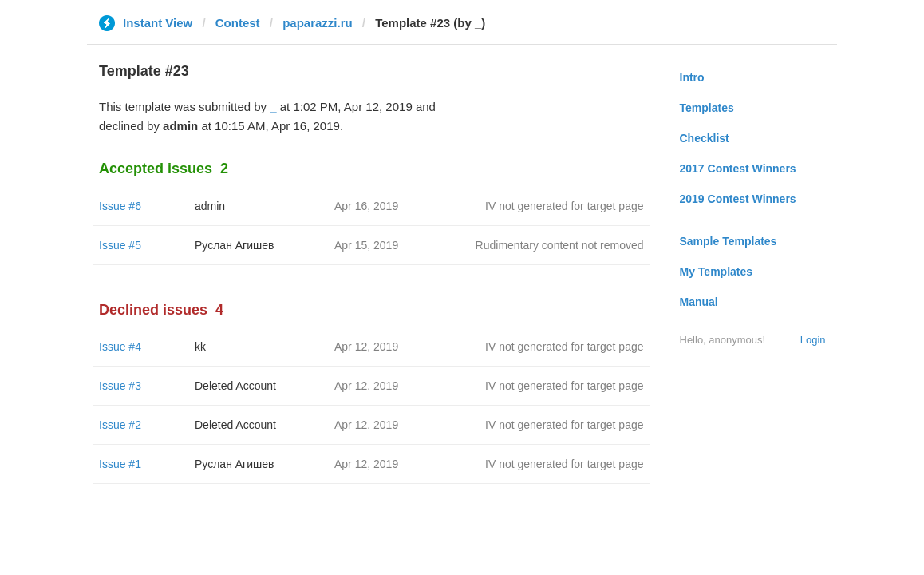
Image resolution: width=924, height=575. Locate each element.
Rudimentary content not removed (560, 245)
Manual (699, 302)
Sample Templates (729, 241)
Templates (707, 108)
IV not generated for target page (564, 206)
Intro (692, 77)
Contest (238, 23)
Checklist (705, 138)
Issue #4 (120, 347)
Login (813, 340)
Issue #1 (120, 464)
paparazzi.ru (318, 23)
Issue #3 (120, 386)
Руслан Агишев (234, 245)
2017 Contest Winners (738, 169)
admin (210, 206)
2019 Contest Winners (738, 199)
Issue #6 (120, 206)
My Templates (717, 272)
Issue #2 (120, 425)
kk (200, 347)
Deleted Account (235, 386)
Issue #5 (120, 245)
